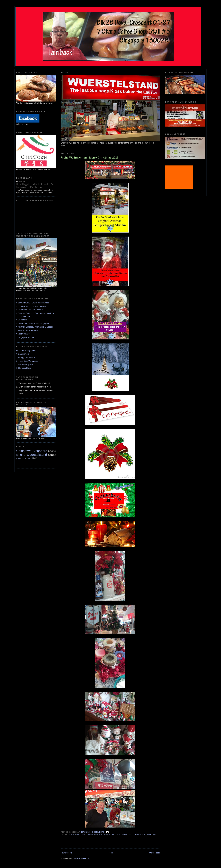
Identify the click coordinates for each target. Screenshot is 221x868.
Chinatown (74, 835)
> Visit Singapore (24, 334)
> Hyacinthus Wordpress (27, 361)
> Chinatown (22, 320)
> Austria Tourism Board (27, 330)
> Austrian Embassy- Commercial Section (35, 327)
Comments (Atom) (81, 858)
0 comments (98, 832)
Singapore (141, 835)
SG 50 (132, 835)
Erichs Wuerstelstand (32, 455)
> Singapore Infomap (26, 337)
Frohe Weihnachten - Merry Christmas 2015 (90, 158)
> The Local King (24, 368)
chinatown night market (25, 458)
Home (111, 853)
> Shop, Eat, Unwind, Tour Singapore (33, 323)
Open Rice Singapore (26, 350)
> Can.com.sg (23, 354)
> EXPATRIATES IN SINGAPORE (31, 306)
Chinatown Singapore (32, 451)
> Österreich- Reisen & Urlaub (30, 310)
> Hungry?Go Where (26, 357)
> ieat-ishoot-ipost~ (25, 365)
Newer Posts (66, 853)
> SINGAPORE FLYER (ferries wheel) (33, 303)
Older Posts (154, 853)
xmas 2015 (152, 835)
